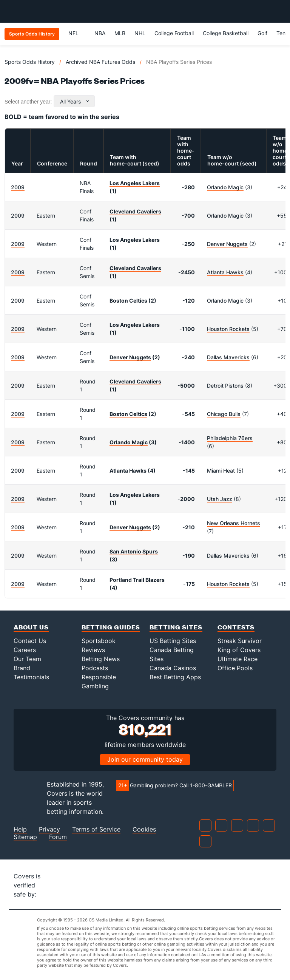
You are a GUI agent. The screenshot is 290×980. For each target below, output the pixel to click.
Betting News (101, 659)
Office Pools (235, 668)
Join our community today (145, 759)
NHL (140, 33)
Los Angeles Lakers (135, 183)
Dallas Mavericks (228, 357)
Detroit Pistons (225, 386)
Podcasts (95, 668)
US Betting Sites (173, 641)
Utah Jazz (220, 499)
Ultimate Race (238, 659)
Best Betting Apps (175, 677)
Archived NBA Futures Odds (100, 62)
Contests (236, 627)
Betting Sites (176, 627)
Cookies (144, 829)
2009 (18, 187)
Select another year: (28, 102)
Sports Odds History (30, 62)
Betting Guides (111, 627)
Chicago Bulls (224, 414)
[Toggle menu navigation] (280, 11)
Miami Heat (221, 471)
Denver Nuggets (227, 244)
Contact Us (30, 641)
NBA (100, 33)
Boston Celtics (128, 301)
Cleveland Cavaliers (135, 211)
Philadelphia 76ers (230, 438)
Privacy (49, 829)
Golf (262, 33)
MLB (120, 33)
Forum (58, 837)
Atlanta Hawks (225, 272)
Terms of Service (96, 829)
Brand (22, 668)
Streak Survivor (240, 641)
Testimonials (31, 677)
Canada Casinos (173, 668)
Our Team (27, 659)
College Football (174, 33)
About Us (31, 627)
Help (20, 829)
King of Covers (239, 650)
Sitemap (25, 837)
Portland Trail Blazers (137, 580)
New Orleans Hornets (234, 523)
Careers (25, 650)
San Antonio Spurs (134, 551)
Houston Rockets (228, 329)
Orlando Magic (225, 187)
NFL (77, 33)
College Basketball (226, 33)
